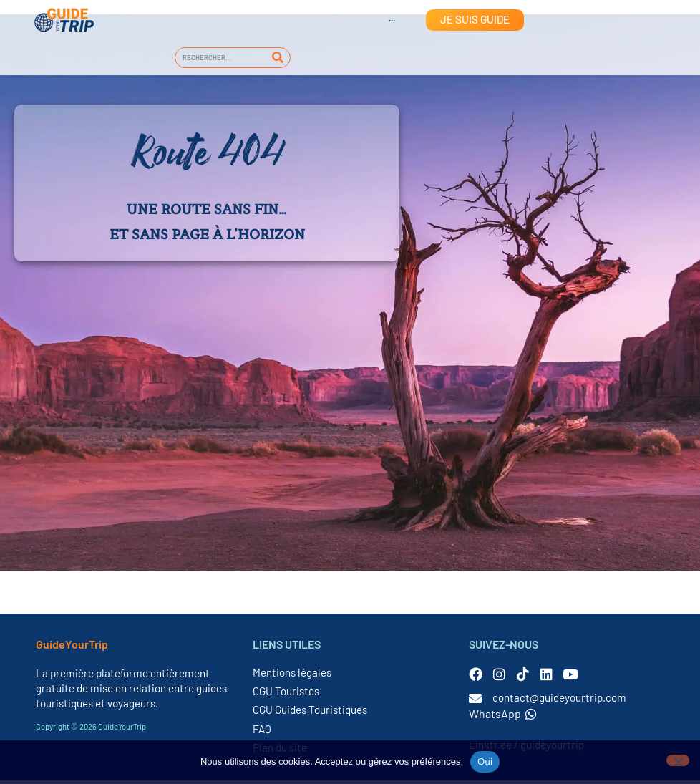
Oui (485, 761)
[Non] (678, 760)
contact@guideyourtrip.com (559, 701)
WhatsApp (503, 717)
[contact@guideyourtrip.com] (475, 702)
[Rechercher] (277, 58)
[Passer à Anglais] (378, 20)
